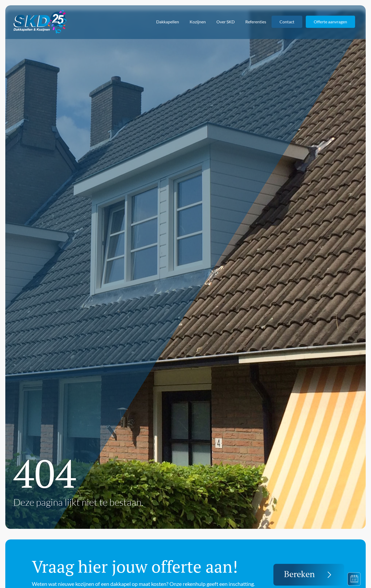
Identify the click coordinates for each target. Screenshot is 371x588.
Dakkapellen (168, 22)
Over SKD (226, 22)
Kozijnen (198, 22)
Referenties (256, 22)
